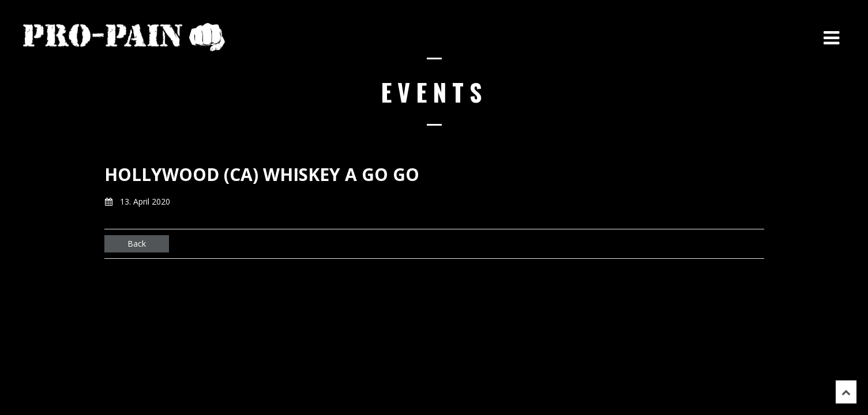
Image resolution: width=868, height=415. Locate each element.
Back (137, 244)
